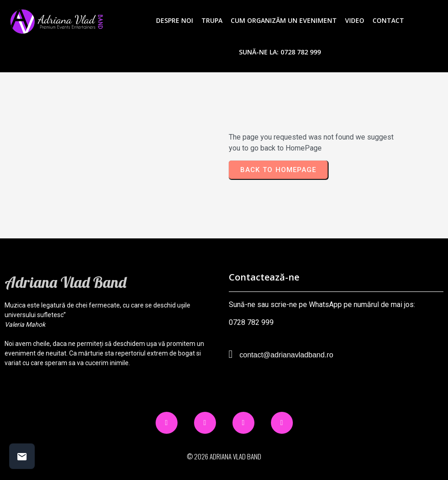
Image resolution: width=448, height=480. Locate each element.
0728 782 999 (251, 322)
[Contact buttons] (22, 456)
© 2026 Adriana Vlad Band (224, 456)
